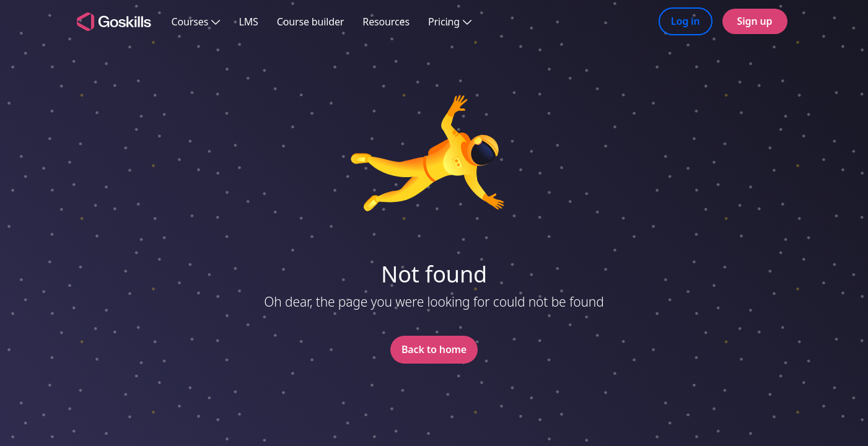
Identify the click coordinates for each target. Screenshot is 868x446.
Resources (386, 22)
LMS (248, 22)
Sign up (755, 21)
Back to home (434, 349)
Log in (686, 21)
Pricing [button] (450, 22)
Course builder (311, 22)
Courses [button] (196, 22)
